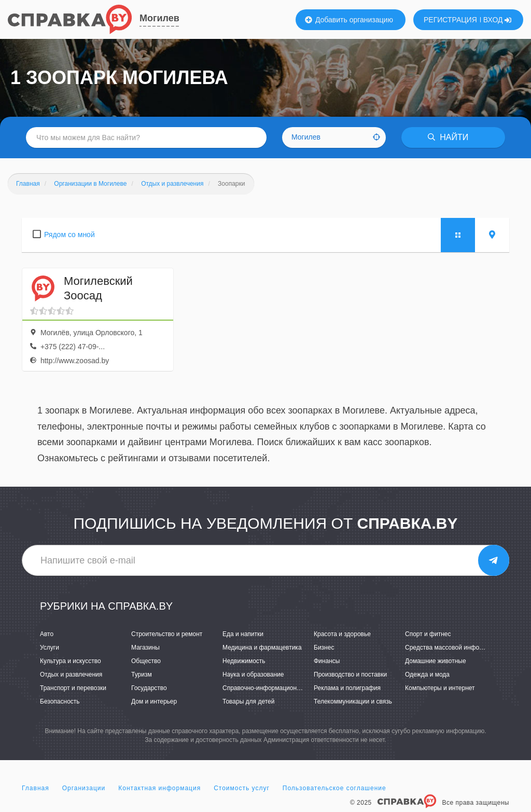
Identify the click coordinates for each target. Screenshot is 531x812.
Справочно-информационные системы (278, 688)
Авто (47, 634)
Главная (36, 788)
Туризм (142, 675)
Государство (149, 688)
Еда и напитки (243, 634)
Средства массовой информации (453, 648)
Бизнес (324, 648)
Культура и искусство (71, 661)
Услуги (50, 648)
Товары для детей (248, 701)
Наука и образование (253, 675)
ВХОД (498, 20)
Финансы (327, 661)
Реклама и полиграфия (347, 688)
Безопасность (60, 701)
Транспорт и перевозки (73, 688)
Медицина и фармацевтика (262, 648)
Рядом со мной (69, 235)
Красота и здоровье (342, 634)
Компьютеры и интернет (440, 688)
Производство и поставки (350, 675)
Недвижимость (244, 661)
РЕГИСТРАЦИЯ (450, 20)
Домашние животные (436, 661)
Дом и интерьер (154, 701)
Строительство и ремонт (167, 634)
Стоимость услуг (242, 788)
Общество (146, 661)
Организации (84, 788)
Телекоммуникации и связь (353, 701)
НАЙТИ (448, 137)
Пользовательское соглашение (334, 788)
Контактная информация (159, 788)
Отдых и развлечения (71, 675)
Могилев (159, 18)
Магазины (145, 648)
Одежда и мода (427, 675)
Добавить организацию (349, 20)
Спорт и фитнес (428, 634)
